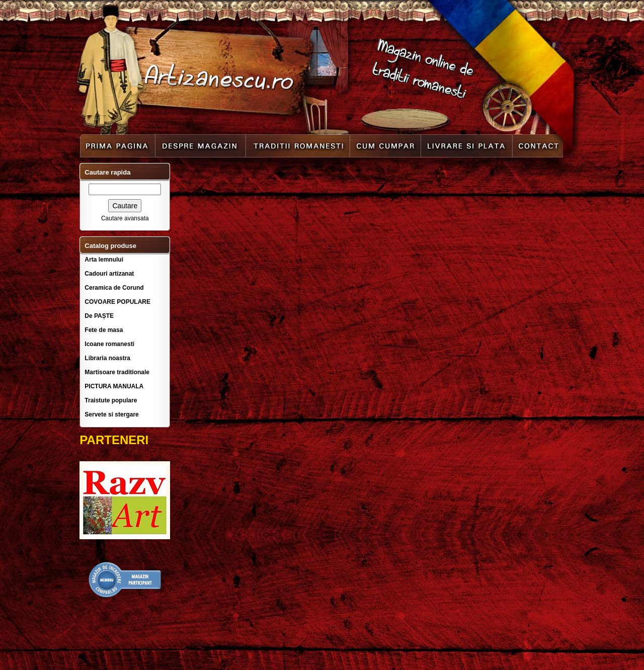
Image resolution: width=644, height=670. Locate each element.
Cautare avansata (125, 218)
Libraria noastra (107, 358)
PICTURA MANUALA (114, 386)
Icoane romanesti (109, 344)
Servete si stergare (111, 414)
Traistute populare (111, 400)
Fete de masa (104, 330)
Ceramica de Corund (114, 288)
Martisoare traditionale (117, 372)
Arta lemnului (104, 260)
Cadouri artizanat (109, 274)
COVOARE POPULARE (117, 302)
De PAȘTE (99, 316)
